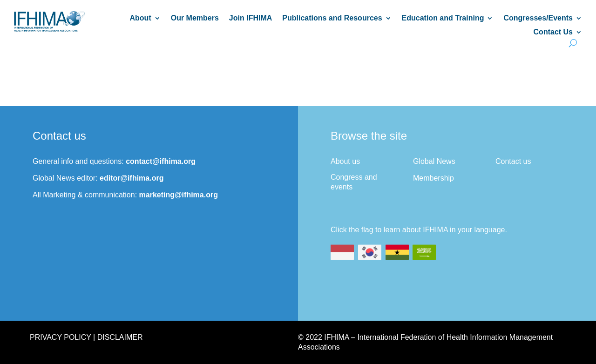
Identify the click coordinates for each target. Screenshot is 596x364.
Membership (433, 178)
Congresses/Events (538, 18)
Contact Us (553, 32)
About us (345, 161)
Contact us (513, 161)
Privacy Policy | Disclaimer (86, 337)
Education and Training (443, 18)
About (141, 18)
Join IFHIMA (251, 18)
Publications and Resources (332, 18)
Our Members (195, 18)
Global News (434, 161)
